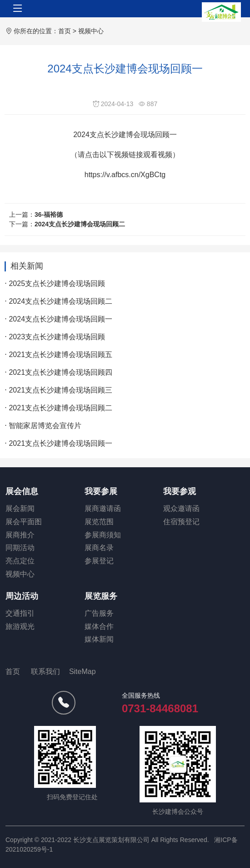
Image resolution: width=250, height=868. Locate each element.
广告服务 (99, 613)
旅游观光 (20, 626)
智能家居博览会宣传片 (45, 426)
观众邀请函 (181, 508)
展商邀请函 (103, 508)
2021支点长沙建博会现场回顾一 (60, 443)
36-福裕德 (49, 214)
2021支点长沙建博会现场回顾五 (60, 355)
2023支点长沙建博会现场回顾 (57, 337)
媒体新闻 (99, 639)
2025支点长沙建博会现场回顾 (57, 283)
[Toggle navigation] (18, 9)
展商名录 (99, 548)
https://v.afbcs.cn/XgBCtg (125, 175)
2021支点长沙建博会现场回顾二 (60, 408)
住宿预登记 (181, 522)
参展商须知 (103, 535)
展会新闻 (20, 508)
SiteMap (82, 671)
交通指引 (20, 613)
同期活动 (20, 548)
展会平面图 (24, 522)
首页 (65, 31)
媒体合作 (99, 626)
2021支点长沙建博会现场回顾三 (60, 390)
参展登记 (99, 561)
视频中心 (91, 31)
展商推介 (20, 535)
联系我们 (45, 671)
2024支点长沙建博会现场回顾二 (80, 224)
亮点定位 (20, 561)
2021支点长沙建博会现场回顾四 (60, 372)
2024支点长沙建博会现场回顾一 (60, 319)
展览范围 (99, 522)
